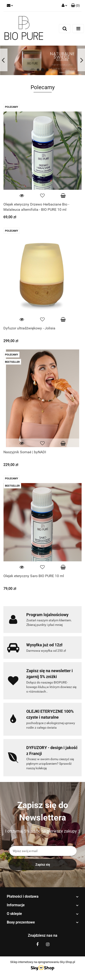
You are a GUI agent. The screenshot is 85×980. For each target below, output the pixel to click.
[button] (75, 6)
